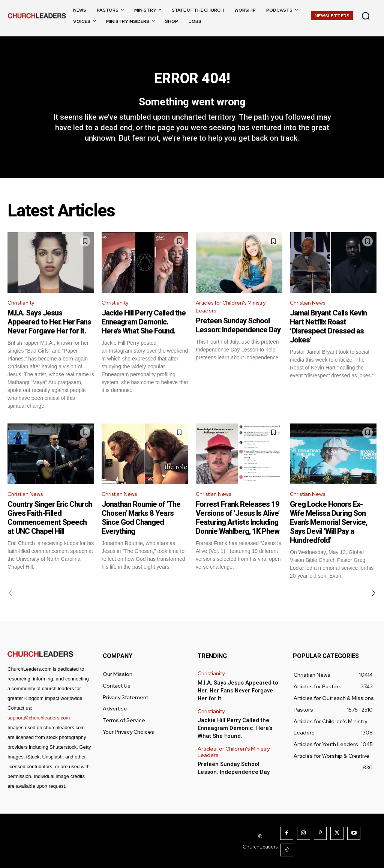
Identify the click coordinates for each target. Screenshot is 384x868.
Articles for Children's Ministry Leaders (236, 321)
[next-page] (370, 609)
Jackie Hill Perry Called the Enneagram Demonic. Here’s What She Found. (144, 336)
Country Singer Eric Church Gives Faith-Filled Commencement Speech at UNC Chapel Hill (50, 534)
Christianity (23, 316)
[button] (366, 16)
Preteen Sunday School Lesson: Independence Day (238, 341)
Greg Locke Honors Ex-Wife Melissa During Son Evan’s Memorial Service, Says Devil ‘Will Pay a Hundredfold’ (328, 538)
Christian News (310, 316)
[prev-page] (13, 609)
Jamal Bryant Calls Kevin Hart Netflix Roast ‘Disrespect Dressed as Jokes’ (328, 341)
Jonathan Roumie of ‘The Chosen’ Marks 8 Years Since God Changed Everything (141, 534)
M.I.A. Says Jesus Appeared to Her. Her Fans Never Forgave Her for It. (49, 336)
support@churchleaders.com (39, 734)
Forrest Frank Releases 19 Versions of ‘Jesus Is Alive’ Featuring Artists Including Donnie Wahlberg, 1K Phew (238, 534)
